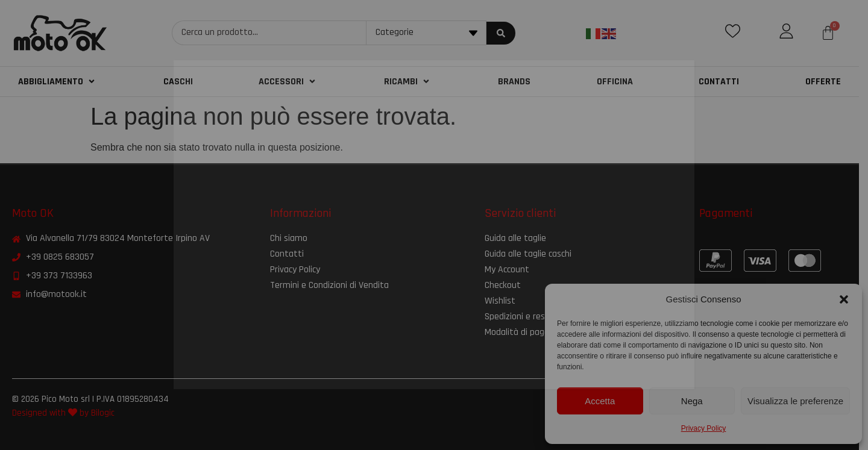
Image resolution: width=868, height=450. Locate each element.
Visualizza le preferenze (795, 401)
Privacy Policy (704, 428)
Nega (692, 401)
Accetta (600, 401)
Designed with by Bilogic (63, 413)
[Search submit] (506, 33)
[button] (844, 299)
